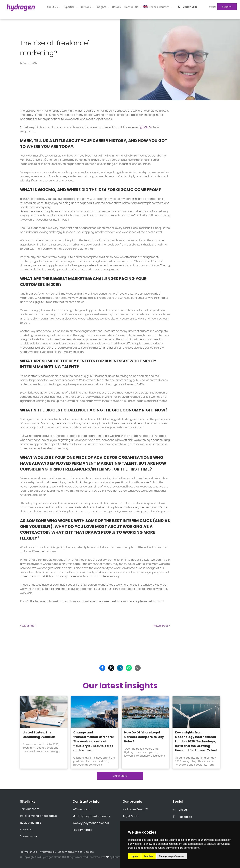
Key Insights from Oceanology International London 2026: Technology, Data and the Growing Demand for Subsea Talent (196, 741)
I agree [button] (134, 856)
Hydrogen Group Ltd (54, 857)
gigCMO (145, 127)
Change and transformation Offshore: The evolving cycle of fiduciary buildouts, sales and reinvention (93, 741)
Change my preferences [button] (172, 856)
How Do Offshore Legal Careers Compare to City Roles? (144, 737)
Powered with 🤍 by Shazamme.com (111, 857)
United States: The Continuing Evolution (39, 735)
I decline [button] (148, 856)
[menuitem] (54, 7)
